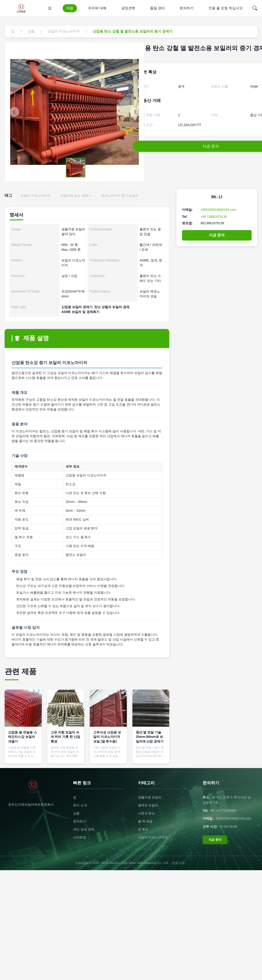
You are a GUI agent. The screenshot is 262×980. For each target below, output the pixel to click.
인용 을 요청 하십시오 (226, 8)
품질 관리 (157, 8)
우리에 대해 (97, 8)
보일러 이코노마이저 (153, 837)
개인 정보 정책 (84, 829)
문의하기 (187, 8)
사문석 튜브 (147, 813)
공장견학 (128, 8)
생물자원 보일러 (150, 797)
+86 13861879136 (214, 217)
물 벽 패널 (145, 821)
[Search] (255, 8)
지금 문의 (217, 235)
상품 (76, 813)
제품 (70, 8)
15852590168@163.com (218, 210)
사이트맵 (80, 837)
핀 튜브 (143, 829)
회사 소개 (80, 805)
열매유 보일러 (148, 805)
